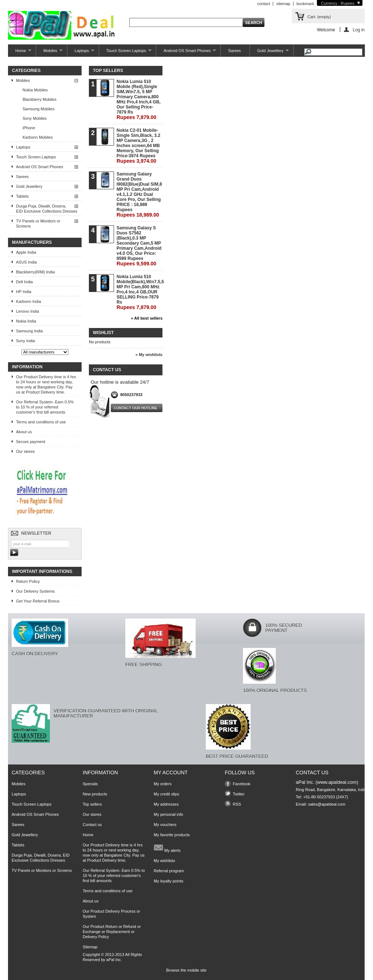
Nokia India (26, 321)
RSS (237, 804)
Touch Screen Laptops (125, 53)
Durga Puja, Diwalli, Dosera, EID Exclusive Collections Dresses (47, 209)
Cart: (319, 17)
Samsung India (29, 331)
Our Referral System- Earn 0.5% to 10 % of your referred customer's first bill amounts (45, 407)
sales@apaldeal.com (327, 804)
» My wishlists (149, 355)
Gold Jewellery (269, 53)
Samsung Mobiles (38, 109)
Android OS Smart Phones (186, 53)
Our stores (25, 451)
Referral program (169, 871)
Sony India (25, 341)
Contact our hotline (136, 408)
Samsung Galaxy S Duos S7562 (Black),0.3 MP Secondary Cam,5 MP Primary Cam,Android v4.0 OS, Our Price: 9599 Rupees (139, 246)
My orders (163, 784)
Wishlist (103, 333)
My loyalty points (168, 881)
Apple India (26, 252)
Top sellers (108, 71)
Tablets (22, 196)
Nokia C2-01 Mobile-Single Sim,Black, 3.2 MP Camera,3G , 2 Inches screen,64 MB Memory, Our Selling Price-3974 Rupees (138, 146)
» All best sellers (147, 318)
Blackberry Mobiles (40, 99)
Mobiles (49, 53)
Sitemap (90, 947)
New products (95, 794)
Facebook (242, 784)
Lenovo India (28, 311)
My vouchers (165, 825)
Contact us (92, 825)
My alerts (167, 847)
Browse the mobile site (186, 970)
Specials (90, 784)
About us (24, 432)
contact (264, 4)
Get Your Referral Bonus (38, 601)
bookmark (305, 4)
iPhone (29, 128)
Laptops (81, 53)
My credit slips (166, 794)
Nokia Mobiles (35, 90)
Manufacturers (32, 242)
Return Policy (28, 581)
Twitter (239, 794)
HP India (24, 292)
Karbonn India (29, 301)
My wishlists (164, 861)
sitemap (283, 4)
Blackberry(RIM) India (35, 272)
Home (20, 53)
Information (27, 367)
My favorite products (172, 835)
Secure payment (31, 442)
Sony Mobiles (35, 118)
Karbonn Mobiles (38, 137)
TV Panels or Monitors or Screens (38, 224)
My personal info (168, 814)
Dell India (24, 282)
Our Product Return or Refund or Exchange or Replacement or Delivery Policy (112, 932)
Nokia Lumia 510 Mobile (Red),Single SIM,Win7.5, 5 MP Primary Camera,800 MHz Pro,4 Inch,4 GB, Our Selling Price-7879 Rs (139, 100)
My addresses (166, 804)
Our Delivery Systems (35, 591)
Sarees (234, 51)
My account (171, 772)
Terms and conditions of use (41, 422)
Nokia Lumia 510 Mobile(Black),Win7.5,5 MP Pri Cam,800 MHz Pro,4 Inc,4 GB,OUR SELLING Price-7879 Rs (139, 292)
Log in (359, 30)
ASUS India (26, 262)
